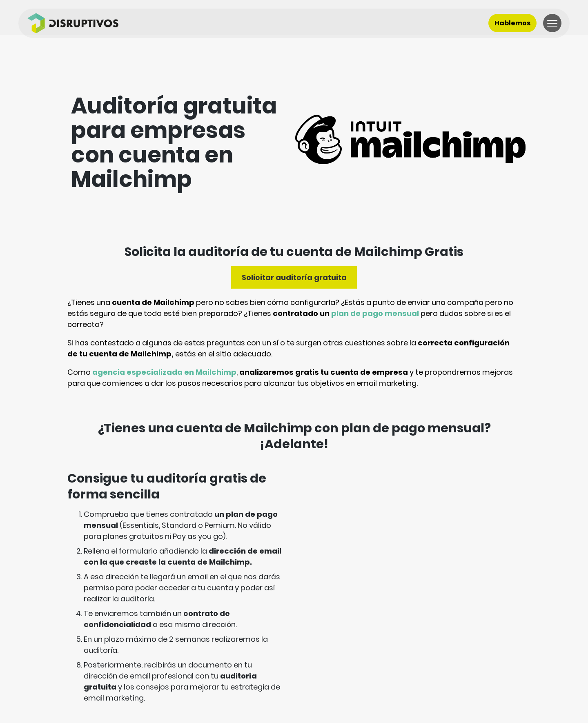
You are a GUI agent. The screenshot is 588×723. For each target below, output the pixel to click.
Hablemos (512, 23)
